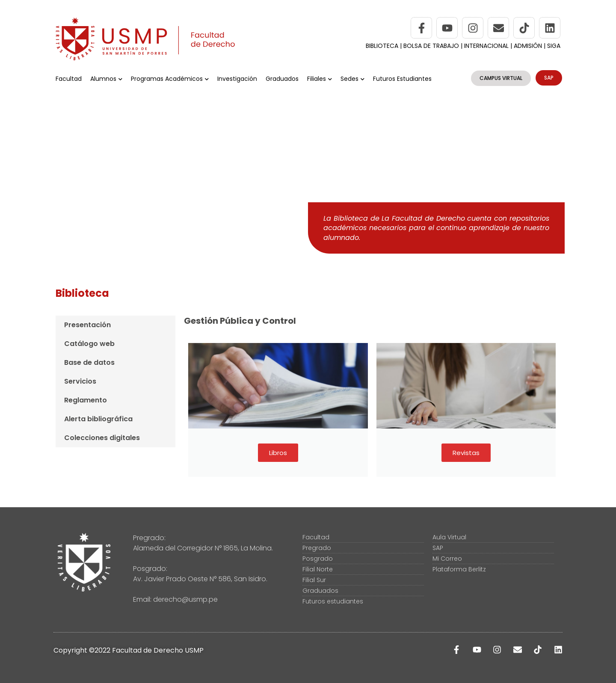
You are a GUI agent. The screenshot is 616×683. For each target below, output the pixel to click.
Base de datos (89, 362)
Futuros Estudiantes (402, 79)
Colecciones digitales (102, 438)
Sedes (352, 79)
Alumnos (106, 79)
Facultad (69, 79)
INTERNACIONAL (486, 46)
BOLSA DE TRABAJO (432, 46)
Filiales (320, 79)
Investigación (237, 79)
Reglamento (86, 400)
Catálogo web (89, 344)
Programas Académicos (170, 79)
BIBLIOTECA (382, 46)
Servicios (80, 381)
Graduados (282, 79)
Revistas (466, 453)
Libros (278, 453)
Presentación (87, 325)
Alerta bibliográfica (98, 419)
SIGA (554, 46)
